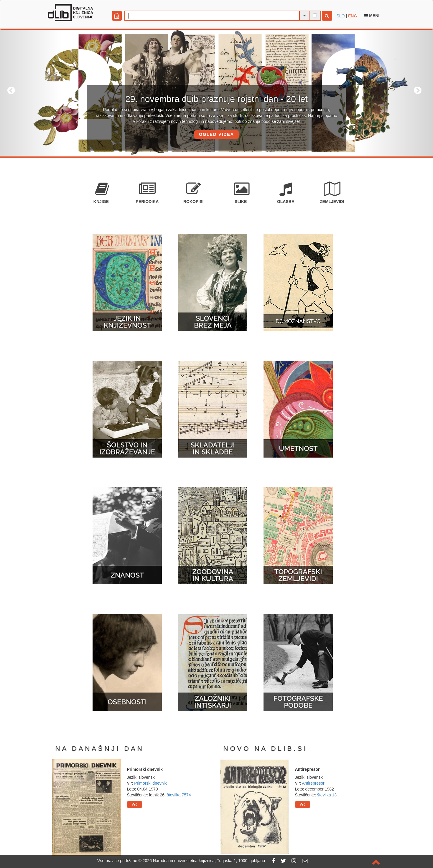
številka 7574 (179, 795)
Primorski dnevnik (150, 783)
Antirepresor (313, 783)
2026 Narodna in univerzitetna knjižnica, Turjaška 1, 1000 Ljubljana (204, 861)
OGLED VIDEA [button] (216, 134)
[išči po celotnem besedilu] (315, 15)
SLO (341, 16)
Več (135, 804)
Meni (372, 16)
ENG (353, 16)
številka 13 (327, 795)
